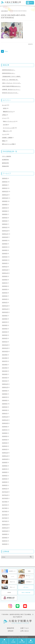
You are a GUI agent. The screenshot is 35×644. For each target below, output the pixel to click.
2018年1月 (5, 489)
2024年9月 (5, 240)
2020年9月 (5, 391)
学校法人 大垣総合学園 (26, 593)
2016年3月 (5, 544)
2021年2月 (5, 378)
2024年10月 (5, 237)
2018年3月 (5, 482)
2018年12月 (5, 453)
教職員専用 (10, 628)
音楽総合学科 (5, 166)
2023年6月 (5, 286)
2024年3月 (5, 260)
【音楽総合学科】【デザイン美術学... (11, 76)
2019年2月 (5, 446)
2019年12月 (5, 417)
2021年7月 (5, 361)
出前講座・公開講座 (7, 138)
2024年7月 (5, 247)
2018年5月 (5, 476)
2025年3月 (5, 221)
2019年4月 (5, 440)
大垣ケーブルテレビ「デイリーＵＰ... (11, 83)
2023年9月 (5, 276)
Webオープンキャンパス (9, 121)
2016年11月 (5, 528)
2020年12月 (5, 384)
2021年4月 (5, 371)
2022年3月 (5, 335)
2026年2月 (5, 185)
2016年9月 (5, 534)
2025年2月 (5, 224)
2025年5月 (5, 214)
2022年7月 (5, 322)
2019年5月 (5, 436)
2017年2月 (5, 518)
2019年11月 (5, 420)
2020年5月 (5, 404)
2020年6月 (5, 400)
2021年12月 (5, 345)
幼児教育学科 (5, 160)
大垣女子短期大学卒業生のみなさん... (11, 86)
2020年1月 (5, 413)
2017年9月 (5, 502)
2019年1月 (5, 449)
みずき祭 (5, 125)
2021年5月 (5, 368)
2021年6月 (5, 365)
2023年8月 (5, 280)
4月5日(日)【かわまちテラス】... (10, 93)
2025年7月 (5, 208)
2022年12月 (5, 306)
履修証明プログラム (8, 112)
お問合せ (4, 115)
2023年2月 (5, 299)
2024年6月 (5, 250)
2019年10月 (5, 423)
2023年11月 (5, 273)
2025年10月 (5, 198)
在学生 (5, 108)
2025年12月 (5, 191)
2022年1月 (5, 342)
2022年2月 (5, 338)
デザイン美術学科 (7, 156)
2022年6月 (5, 325)
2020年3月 (5, 410)
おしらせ (4, 105)
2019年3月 (5, 443)
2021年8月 (5, 358)
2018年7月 (5, 469)
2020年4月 (5, 407)
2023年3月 (5, 296)
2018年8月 (5, 466)
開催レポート (6, 131)
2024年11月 (5, 234)
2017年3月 (5, 515)
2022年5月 (5, 329)
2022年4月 (5, 332)
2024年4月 (5, 257)
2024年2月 (5, 263)
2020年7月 (5, 397)
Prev (4, 51)
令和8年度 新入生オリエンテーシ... (11, 90)
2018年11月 (5, 456)
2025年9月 (5, 201)
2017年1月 (5, 521)
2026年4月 (5, 178)
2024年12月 (5, 231)
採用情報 (9, 593)
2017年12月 (5, 492)
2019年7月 (5, 430)
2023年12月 (5, 270)
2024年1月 (5, 267)
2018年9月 (5, 462)
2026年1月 (5, 188)
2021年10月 (5, 351)
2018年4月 (5, 479)
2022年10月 (5, 312)
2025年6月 (5, 211)
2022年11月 (5, 309)
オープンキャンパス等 (9, 128)
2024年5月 (5, 253)
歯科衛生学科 (5, 163)
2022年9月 (5, 316)
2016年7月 (5, 541)
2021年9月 (5, 355)
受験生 (4, 141)
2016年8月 (5, 538)
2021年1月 (5, 381)
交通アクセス (25, 628)
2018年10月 (5, 459)
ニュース (4, 134)
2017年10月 (5, 498)
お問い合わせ (26, 587)
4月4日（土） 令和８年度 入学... (10, 80)
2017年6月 (5, 508)
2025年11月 (5, 195)
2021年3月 (5, 374)
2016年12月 (5, 525)
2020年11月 (5, 387)
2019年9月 (5, 427)
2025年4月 (5, 218)
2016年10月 (5, 531)
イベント (4, 118)
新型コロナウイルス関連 (8, 144)
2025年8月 (5, 205)
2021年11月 (5, 348)
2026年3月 (5, 182)
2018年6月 (5, 472)
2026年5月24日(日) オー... (9, 70)
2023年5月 (5, 289)
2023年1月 (5, 302)
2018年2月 (5, 485)
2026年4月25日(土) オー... (9, 73)
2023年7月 (5, 283)
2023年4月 (5, 293)
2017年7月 (5, 505)
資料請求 (11, 631)
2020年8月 (5, 394)
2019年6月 (5, 433)
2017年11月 (5, 495)
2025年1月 (5, 227)
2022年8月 (5, 319)
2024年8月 (5, 244)
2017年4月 (5, 511)
